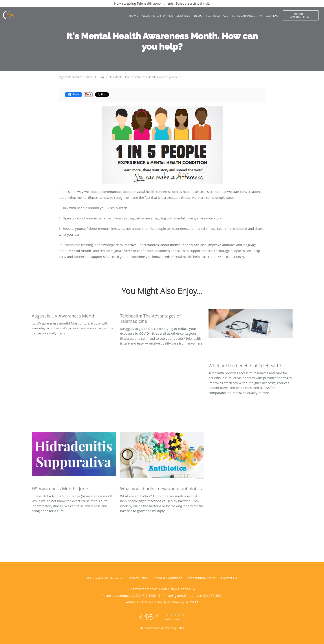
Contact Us (229, 578)
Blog (102, 77)
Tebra (181, 628)
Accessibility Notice (202, 578)
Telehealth (145, 3)
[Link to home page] (7, 15)
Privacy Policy (138, 578)
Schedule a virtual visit (192, 3)
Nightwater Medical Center (76, 77)
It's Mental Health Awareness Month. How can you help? (146, 77)
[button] (301, 15)
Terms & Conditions (168, 578)
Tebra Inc (117, 578)
